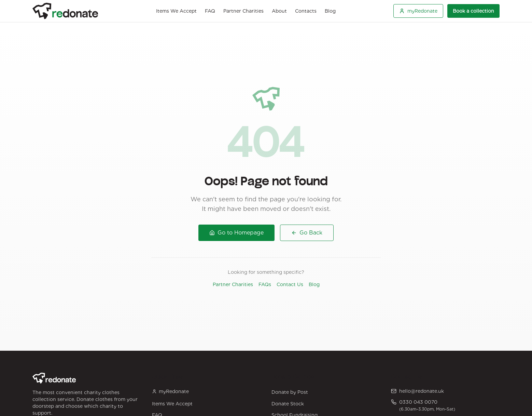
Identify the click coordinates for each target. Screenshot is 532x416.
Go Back (307, 233)
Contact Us (290, 284)
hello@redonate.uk (422, 391)
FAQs (265, 284)
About (279, 11)
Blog (330, 11)
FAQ (210, 11)
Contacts (306, 11)
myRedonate (418, 11)
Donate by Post (290, 392)
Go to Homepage (236, 233)
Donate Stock (288, 404)
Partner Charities (243, 11)
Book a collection (473, 11)
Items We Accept (176, 11)
